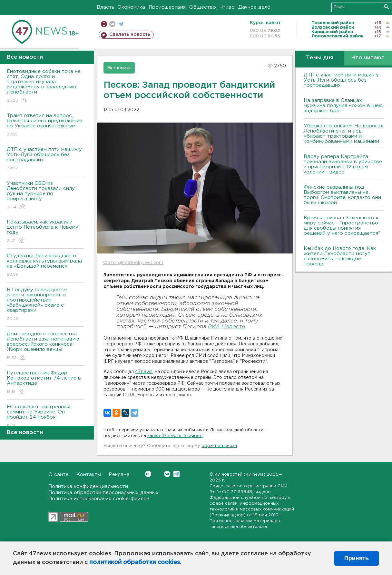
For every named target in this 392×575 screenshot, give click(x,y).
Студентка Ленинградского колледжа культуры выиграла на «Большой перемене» (45, 266)
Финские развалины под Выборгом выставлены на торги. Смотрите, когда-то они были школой (342, 195)
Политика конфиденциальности (88, 486)
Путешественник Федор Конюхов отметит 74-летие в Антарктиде (45, 383)
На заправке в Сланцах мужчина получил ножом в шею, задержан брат (344, 106)
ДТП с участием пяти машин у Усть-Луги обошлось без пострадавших (45, 159)
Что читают (368, 58)
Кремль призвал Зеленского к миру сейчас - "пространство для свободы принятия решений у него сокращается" (342, 226)
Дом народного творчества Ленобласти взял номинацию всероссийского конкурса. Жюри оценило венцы (45, 346)
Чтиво (227, 7)
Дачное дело (254, 7)
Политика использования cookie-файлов (99, 499)
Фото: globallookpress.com (133, 263)
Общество (203, 7)
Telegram (176, 474)
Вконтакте (148, 474)
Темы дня (320, 58)
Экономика (132, 7)
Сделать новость (130, 35)
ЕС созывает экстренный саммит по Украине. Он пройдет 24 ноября (45, 416)
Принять (357, 558)
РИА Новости (227, 327)
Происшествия (167, 7)
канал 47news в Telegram (175, 436)
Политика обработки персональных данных (103, 493)
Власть (106, 7)
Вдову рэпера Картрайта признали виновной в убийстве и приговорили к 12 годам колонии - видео (343, 164)
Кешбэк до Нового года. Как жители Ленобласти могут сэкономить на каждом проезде (340, 256)
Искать (386, 7)
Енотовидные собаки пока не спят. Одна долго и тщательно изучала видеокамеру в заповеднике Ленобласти (45, 86)
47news (144, 372)
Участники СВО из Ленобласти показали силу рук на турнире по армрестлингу (45, 196)
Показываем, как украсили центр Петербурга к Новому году (45, 232)
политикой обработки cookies (135, 562)
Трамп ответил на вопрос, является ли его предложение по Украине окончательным (45, 125)
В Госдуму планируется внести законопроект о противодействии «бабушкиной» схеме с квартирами (45, 305)
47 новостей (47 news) (240, 475)
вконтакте (112, 24)
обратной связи (219, 446)
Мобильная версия (104, 24)
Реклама (119, 475)
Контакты (89, 475)
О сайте (59, 475)
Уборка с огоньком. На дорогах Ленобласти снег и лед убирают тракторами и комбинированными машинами (343, 134)
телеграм (121, 24)
